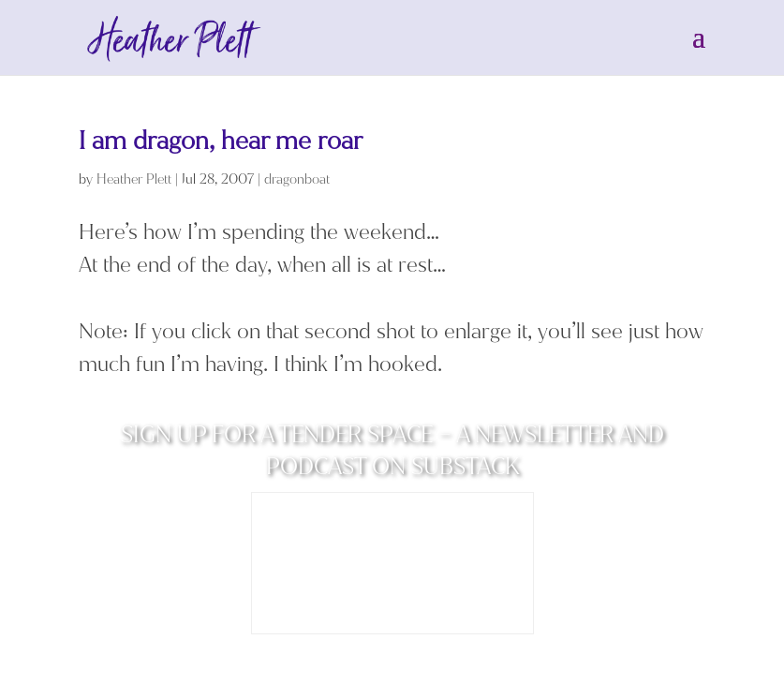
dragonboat (297, 179)
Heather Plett (134, 179)
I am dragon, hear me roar (221, 141)
